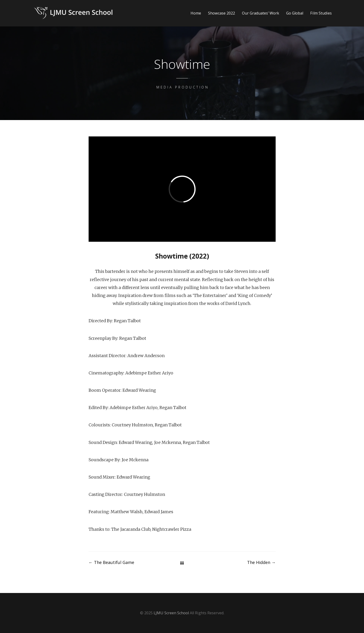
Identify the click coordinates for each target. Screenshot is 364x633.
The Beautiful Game (111, 562)
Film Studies (321, 13)
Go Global (295, 13)
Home (196, 13)
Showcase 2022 (222, 13)
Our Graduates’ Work (261, 13)
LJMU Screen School (171, 613)
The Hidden (261, 562)
